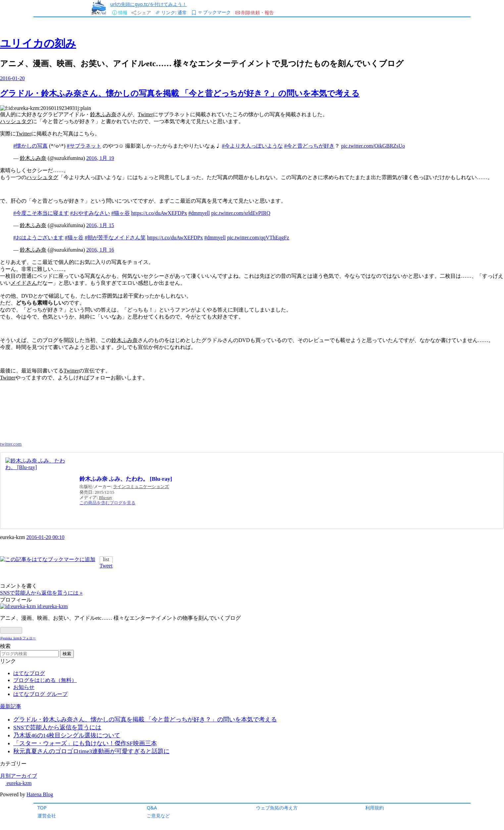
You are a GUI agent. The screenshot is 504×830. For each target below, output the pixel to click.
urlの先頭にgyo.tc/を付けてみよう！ (149, 4)
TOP (42, 808)
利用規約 (375, 808)
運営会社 (47, 816)
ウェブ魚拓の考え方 (277, 808)
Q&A (152, 808)
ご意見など (158, 816)
